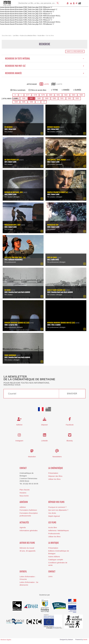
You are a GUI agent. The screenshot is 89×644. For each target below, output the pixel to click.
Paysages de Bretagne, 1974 (14, 192)
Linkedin (45, 441)
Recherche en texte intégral (45, 59)
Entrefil (23, 572)
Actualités (24, 523)
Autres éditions (54, 557)
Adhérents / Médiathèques (59, 530)
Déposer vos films (56, 502)
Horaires (23, 493)
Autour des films (27, 543)
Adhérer (23, 507)
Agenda (23, 527)
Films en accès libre (38, 90)
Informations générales (29, 530)
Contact (23, 468)
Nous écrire (24, 496)
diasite (85, 640)
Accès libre (53, 527)
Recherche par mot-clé (45, 66)
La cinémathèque (56, 468)
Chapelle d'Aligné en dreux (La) (58, 192)
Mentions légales (6, 640)
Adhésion (24, 502)
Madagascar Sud (53, 225)
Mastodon (32, 457)
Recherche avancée (45, 73)
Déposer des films (55, 476)
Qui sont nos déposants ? (58, 510)
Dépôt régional (54, 516)
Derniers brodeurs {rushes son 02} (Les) (61, 323)
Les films (52, 523)
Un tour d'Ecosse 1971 (12, 160)
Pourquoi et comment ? (57, 507)
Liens (50, 576)
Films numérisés (19, 90)
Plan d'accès (25, 490)
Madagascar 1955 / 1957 (12, 225)
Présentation (53, 473)
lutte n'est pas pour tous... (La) (15, 258)
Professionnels (54, 534)
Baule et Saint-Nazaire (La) (56, 290)
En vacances (8, 127)
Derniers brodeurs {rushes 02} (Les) (17, 323)
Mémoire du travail (27, 548)
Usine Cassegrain (10, 355)
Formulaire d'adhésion (28, 510)
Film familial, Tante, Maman (56, 160)
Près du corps (52, 258)
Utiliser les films (54, 479)
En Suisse (8, 290)
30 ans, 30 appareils (28, 551)
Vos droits (52, 513)
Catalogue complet (56, 560)
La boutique (54, 543)
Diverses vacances (53, 127)
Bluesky (70, 441)
